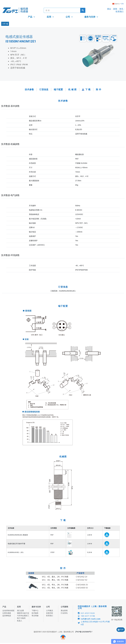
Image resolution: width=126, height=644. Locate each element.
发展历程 (50, 613)
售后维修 (35, 616)
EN (122, 4)
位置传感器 (7, 613)
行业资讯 (64, 613)
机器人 (20, 621)
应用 (50, 17)
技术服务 (35, 613)
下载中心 (35, 611)
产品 (31, 17)
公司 (69, 17)
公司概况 (50, 611)
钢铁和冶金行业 (23, 613)
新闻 (115, 9)
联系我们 (120, 12)
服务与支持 (91, 17)
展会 (109, 9)
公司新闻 (64, 607)
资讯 (121, 9)
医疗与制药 (21, 618)
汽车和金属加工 (23, 616)
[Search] (83, 10)
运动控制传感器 (8, 611)
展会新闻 (64, 611)
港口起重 (20, 611)
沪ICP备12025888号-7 (84, 632)
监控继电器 (7, 616)
